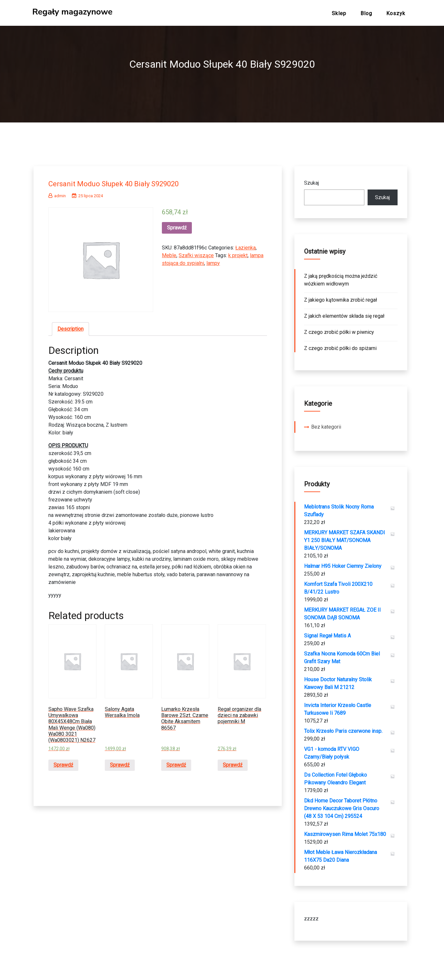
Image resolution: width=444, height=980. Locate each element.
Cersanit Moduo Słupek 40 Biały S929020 (125, 181)
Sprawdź (177, 225)
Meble (169, 253)
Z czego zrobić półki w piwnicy (339, 330)
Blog (366, 13)
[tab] (70, 326)
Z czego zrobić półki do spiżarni (340, 346)
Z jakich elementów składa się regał (344, 313)
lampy (213, 261)
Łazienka (246, 245)
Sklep (339, 13)
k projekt (238, 253)
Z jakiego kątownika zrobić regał (340, 297)
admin (57, 193)
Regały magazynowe (72, 12)
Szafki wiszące (196, 253)
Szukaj (311, 180)
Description (70, 326)
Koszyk (396, 13)
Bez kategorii (326, 424)
